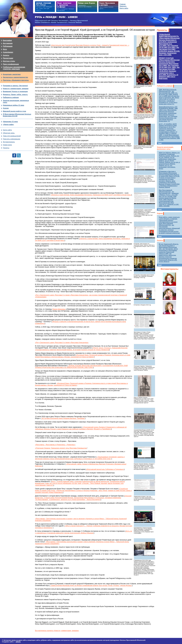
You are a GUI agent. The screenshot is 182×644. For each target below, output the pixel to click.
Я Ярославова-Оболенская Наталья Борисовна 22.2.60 (17, 115)
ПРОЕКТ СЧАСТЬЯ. (169, 68)
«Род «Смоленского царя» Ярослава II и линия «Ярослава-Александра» (62, 343)
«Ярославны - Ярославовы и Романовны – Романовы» (55, 445)
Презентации (8, 58)
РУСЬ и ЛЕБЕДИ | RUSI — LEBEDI (56, 17)
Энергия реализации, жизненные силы (165, 148)
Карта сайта (7, 130)
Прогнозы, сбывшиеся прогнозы (16, 80)
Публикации (8, 46)
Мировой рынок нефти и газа (14, 111)
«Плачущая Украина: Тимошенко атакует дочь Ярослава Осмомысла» (61, 448)
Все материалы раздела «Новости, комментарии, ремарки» (57, 631)
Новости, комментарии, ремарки (16, 89)
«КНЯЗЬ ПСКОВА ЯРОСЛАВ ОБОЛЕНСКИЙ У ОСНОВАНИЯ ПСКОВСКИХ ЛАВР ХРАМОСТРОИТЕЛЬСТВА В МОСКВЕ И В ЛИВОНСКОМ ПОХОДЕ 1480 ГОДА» (81, 367)
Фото (5, 49)
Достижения (8, 43)
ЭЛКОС (18, 642)
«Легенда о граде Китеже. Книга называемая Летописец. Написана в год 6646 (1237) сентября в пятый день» (91, 195)
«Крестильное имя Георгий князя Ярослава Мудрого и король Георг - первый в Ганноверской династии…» (90, 45)
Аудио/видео (8, 52)
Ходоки (160, 213)
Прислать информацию (12, 139)
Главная (123, 4)
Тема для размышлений (12, 136)
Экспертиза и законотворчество (15, 77)
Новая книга (7, 145)
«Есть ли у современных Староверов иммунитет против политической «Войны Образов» (83, 532)
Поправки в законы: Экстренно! (15, 86)
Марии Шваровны (59, 309)
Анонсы (160, 240)
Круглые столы (9, 61)
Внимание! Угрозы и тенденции (15, 92)
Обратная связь (9, 133)
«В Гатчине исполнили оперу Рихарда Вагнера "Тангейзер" (63, 418)
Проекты (162, 30)
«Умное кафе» (8, 125)
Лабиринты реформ (165, 86)
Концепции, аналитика (12, 74)
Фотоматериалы (169, 269)
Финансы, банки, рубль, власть (15, 95)
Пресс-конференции (11, 64)
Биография (7, 40)
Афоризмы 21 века (10, 122)
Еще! (160, 143)
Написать (123, 6)
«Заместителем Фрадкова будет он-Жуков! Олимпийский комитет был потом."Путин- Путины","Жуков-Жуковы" (91, 586)
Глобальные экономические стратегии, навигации (14, 68)
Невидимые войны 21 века (13, 105)
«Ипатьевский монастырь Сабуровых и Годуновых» (105, 469)
